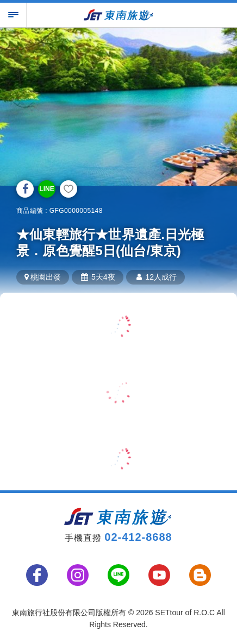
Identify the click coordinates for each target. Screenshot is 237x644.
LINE (46, 189)
